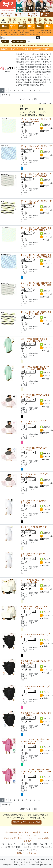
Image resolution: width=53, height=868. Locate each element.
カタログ (23, 115)
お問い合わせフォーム (26, 853)
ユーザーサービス (32, 15)
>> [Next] (48, 90)
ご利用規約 (26, 841)
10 (39, 90)
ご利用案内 (36, 832)
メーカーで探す (9, 45)
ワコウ (46, 49)
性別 (41, 109)
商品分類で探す (42, 45)
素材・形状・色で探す (26, 45)
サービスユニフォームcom (28, 49)
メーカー (23, 112)
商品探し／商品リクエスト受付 (26, 822)
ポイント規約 (43, 838)
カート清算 (45, 15)
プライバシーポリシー (26, 835)
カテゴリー (33, 112)
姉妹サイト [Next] (6, 95)
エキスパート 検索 (7, 15)
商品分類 (32, 115)
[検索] (18, 38)
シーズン (43, 112)
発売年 (42, 115)
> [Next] (43, 90)
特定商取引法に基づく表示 (17, 832)
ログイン (5, 41)
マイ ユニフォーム (20, 15)
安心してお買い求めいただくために (19, 838)
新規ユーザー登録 (19, 41)
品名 (21, 106)
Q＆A (45, 832)
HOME (3, 21)
